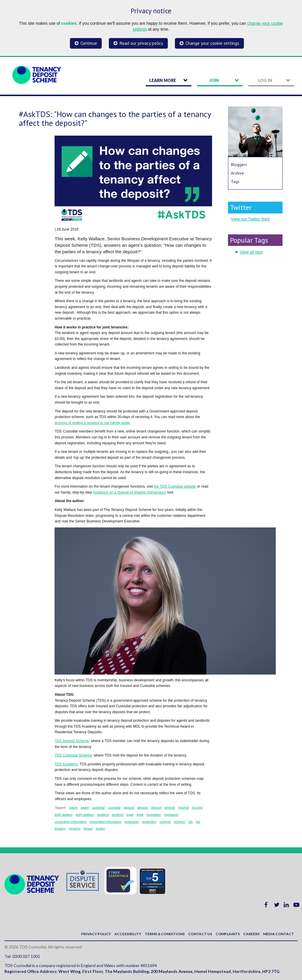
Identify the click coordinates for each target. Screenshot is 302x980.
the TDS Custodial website (175, 486)
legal (130, 815)
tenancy (60, 828)
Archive (237, 173)
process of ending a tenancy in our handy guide (92, 423)
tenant (88, 828)
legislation (154, 815)
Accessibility (128, 934)
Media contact (279, 934)
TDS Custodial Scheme (73, 755)
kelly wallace (64, 815)
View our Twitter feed (250, 219)
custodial (98, 808)
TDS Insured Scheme (72, 741)
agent (73, 808)
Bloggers (239, 165)
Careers (251, 934)
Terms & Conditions (165, 934)
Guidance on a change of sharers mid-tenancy (130, 492)
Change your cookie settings (212, 43)
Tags (235, 182)
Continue (89, 43)
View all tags (251, 252)
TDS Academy (66, 764)
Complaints (228, 934)
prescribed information (70, 822)
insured (183, 808)
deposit (129, 808)
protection (132, 822)
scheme (165, 822)
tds (191, 822)
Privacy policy (96, 934)
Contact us (200, 934)
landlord (103, 815)
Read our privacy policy (141, 43)
